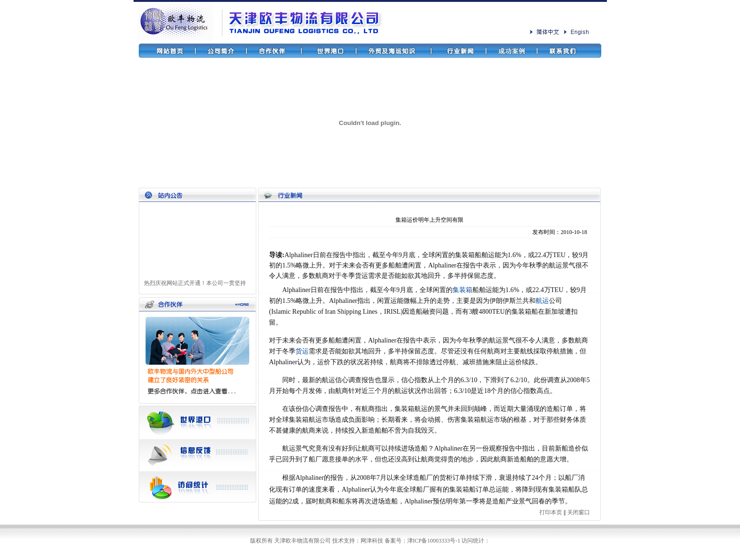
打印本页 (551, 512)
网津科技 (372, 541)
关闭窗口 (579, 512)
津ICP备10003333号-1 (434, 541)
